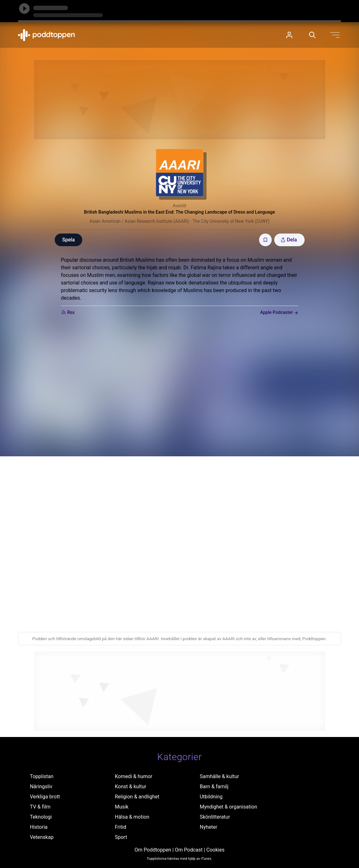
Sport (121, 837)
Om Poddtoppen (153, 850)
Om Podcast (189, 850)
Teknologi (41, 817)
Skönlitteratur (215, 817)
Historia (39, 827)
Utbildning (211, 797)
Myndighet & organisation (228, 807)
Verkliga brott (45, 797)
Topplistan (42, 776)
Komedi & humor (133, 776)
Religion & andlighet (137, 797)
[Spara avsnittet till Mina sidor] (265, 240)
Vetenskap (42, 837)
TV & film (40, 807)
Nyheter (208, 827)
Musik (122, 807)
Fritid (121, 827)
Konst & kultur (130, 787)
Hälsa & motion (132, 817)
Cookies (215, 850)
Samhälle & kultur (219, 776)
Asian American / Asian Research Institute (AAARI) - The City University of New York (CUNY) (179, 221)
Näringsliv (41, 787)
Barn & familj (214, 787)
